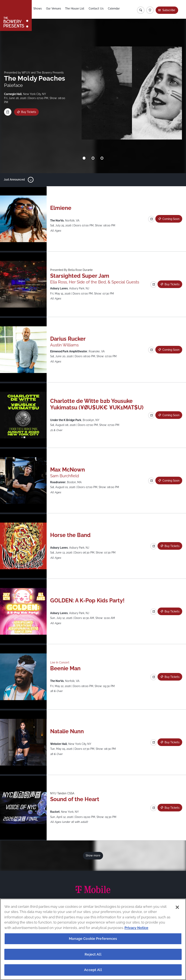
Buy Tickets (29, 112)
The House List (77, 9)
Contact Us (99, 9)
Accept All (93, 970)
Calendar (117, 9)
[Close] (177, 907)
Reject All (93, 954)
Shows (39, 9)
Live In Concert (60, 662)
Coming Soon (171, 219)
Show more (93, 855)
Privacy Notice (136, 928)
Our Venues (55, 9)
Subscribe (169, 10)
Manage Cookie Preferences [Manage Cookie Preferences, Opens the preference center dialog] (93, 939)
